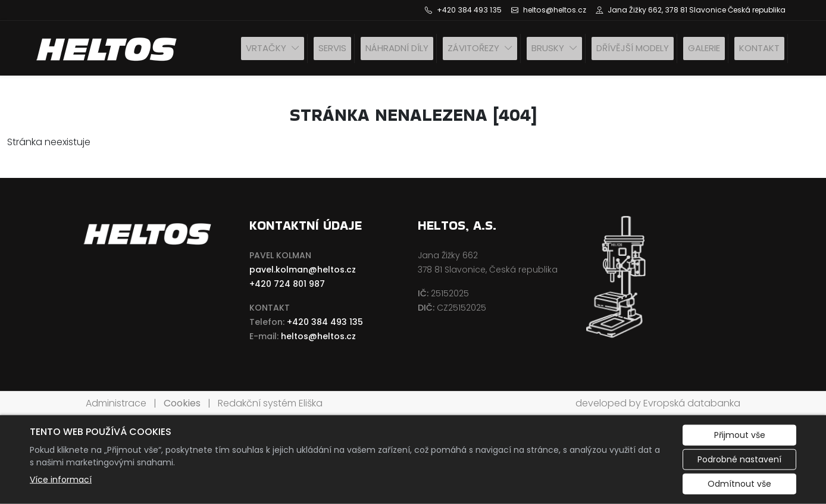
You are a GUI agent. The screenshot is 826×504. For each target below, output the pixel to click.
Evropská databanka (692, 403)
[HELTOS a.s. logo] (108, 48)
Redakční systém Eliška (270, 403)
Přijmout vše (740, 435)
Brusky (548, 48)
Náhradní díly (397, 48)
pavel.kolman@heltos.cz (303, 270)
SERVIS (332, 48)
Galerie (704, 48)
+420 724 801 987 (287, 284)
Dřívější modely (633, 48)
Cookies (182, 403)
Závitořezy (473, 48)
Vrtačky (266, 48)
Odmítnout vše (739, 484)
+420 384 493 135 (325, 322)
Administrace (116, 403)
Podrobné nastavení (739, 459)
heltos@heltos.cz (318, 336)
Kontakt (759, 48)
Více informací (61, 480)
